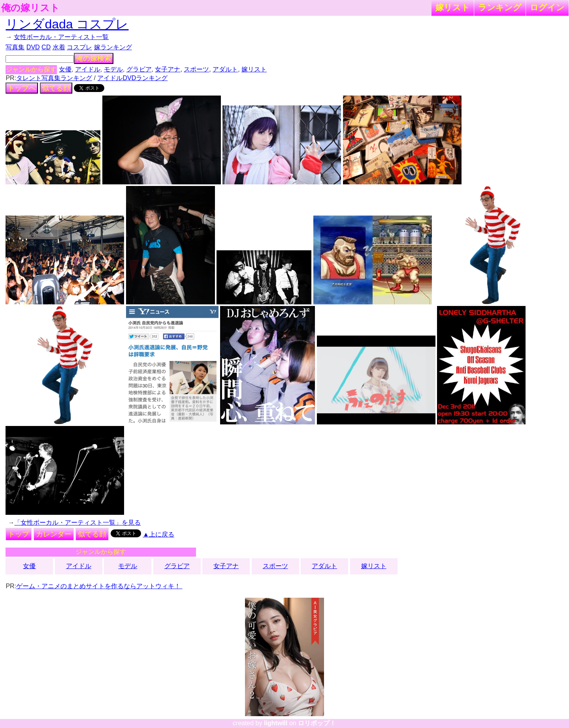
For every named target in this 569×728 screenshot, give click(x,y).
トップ (19, 534)
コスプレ (79, 47)
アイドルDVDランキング (132, 78)
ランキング (500, 7)
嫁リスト (453, 7)
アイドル (88, 69)
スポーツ (196, 69)
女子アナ (168, 69)
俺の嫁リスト (30, 8)
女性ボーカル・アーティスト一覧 (61, 37)
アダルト (225, 69)
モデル (113, 69)
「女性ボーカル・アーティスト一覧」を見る (77, 523)
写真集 (15, 47)
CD (46, 47)
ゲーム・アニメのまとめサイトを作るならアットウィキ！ (99, 586)
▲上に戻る (158, 534)
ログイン (547, 7)
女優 (65, 69)
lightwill (276, 723)
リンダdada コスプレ (67, 24)
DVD (33, 47)
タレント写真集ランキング (54, 78)
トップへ (22, 88)
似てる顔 (56, 88)
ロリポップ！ (317, 723)
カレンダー (54, 534)
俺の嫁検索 (94, 58)
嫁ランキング (113, 47)
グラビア (139, 69)
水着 (59, 47)
